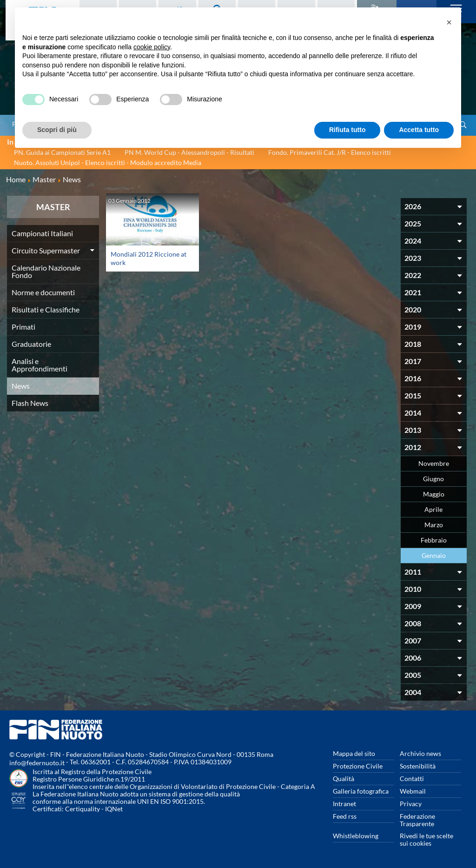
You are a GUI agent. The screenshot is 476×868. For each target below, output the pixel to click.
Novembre (434, 463)
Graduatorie (31, 344)
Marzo (434, 525)
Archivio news (420, 753)
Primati (23, 327)
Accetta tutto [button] (419, 130)
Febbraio (434, 540)
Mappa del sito (354, 753)
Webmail (413, 791)
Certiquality (83, 809)
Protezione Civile (358, 766)
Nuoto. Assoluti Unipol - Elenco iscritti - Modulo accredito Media (108, 162)
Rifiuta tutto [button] (347, 130)
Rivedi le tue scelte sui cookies (426, 839)
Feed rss (345, 816)
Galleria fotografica (361, 791)
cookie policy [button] (152, 47)
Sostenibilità (418, 766)
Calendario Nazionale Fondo (46, 271)
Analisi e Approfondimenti (40, 365)
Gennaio (434, 555)
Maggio (434, 494)
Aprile (433, 509)
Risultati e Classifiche (46, 309)
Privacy (411, 804)
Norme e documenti (43, 292)
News (21, 386)
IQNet (114, 809)
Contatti (412, 779)
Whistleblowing (356, 836)
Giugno (433, 479)
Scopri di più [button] (57, 130)
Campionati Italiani (42, 233)
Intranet (344, 804)
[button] (449, 22)
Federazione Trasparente (417, 820)
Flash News (30, 403)
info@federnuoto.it (37, 763)
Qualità (344, 779)
